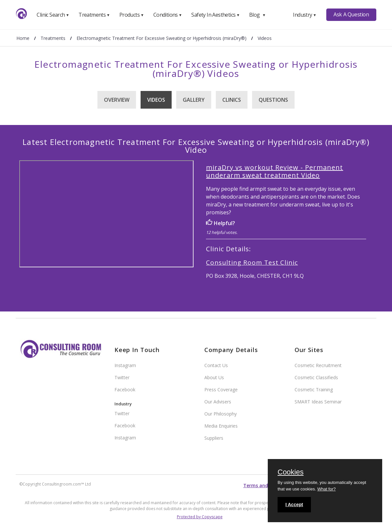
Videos (156, 100)
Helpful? (221, 223)
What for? (326, 489)
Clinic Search (53, 15)
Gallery (194, 100)
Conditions (168, 15)
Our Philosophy (221, 414)
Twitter (122, 377)
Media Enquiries (221, 426)
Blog (257, 15)
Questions (273, 100)
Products (132, 15)
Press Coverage (221, 390)
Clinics (232, 100)
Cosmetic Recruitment (318, 365)
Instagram (125, 365)
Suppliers (214, 438)
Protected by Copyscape (200, 517)
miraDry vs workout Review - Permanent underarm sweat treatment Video (274, 171)
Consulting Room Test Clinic (252, 262)
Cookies (290, 472)
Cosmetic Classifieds (316, 377)
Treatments (94, 15)
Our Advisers (218, 402)
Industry (305, 15)
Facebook (125, 390)
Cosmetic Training (314, 390)
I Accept (294, 505)
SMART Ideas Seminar (318, 402)
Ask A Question (351, 14)
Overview (117, 100)
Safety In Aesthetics (215, 15)
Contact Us (216, 365)
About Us (214, 377)
